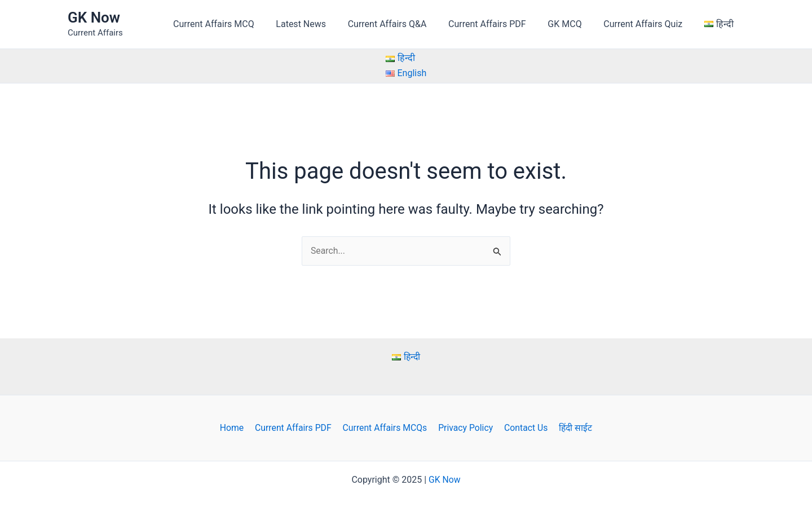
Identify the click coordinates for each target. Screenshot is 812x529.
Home (235, 428)
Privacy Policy (465, 428)
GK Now (94, 17)
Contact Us (524, 428)
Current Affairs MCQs (385, 428)
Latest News (322, 24)
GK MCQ (574, 24)
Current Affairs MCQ (238, 24)
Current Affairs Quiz (648, 24)
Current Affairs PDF (500, 24)
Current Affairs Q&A (404, 24)
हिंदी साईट (572, 428)
